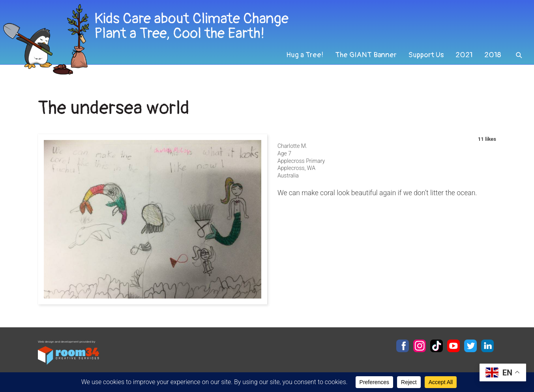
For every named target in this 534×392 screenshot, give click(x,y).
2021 (463, 61)
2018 (493, 61)
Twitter (470, 346)
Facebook (403, 346)
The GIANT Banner (364, 61)
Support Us (425, 61)
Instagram (420, 346)
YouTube (453, 346)
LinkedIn (487, 346)
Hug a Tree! (302, 61)
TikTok (437, 346)
